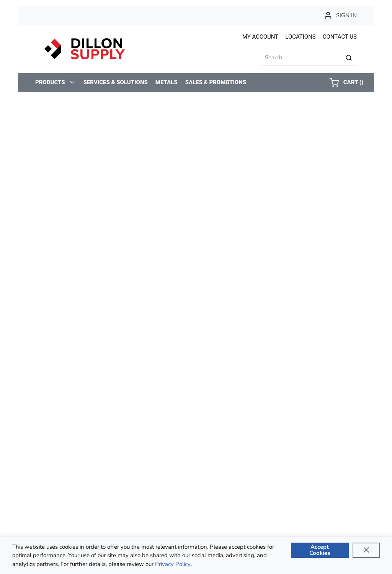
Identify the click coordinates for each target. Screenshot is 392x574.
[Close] (366, 550)
